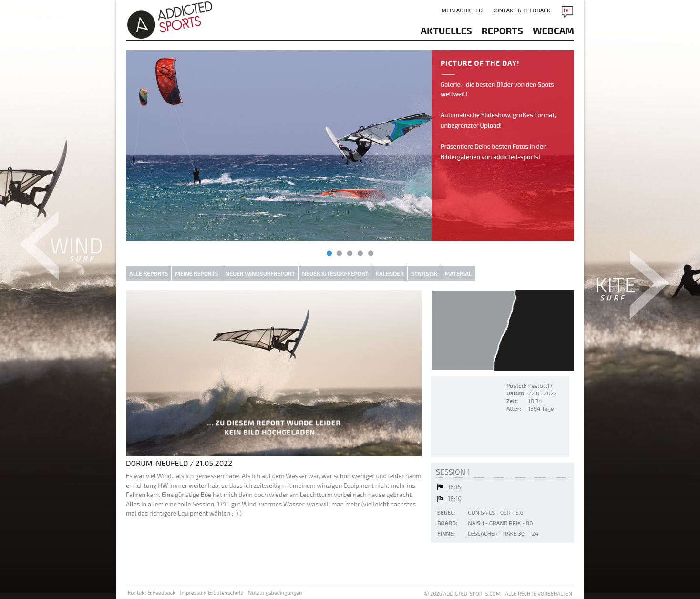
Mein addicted (462, 10)
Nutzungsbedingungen (275, 593)
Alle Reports (149, 273)
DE (567, 10)
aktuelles (446, 31)
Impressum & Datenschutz (212, 593)
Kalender (390, 273)
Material (458, 273)
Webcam (553, 31)
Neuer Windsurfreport (260, 273)
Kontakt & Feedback (521, 10)
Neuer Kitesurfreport (335, 273)
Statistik (424, 273)
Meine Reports (196, 273)
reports (502, 31)
